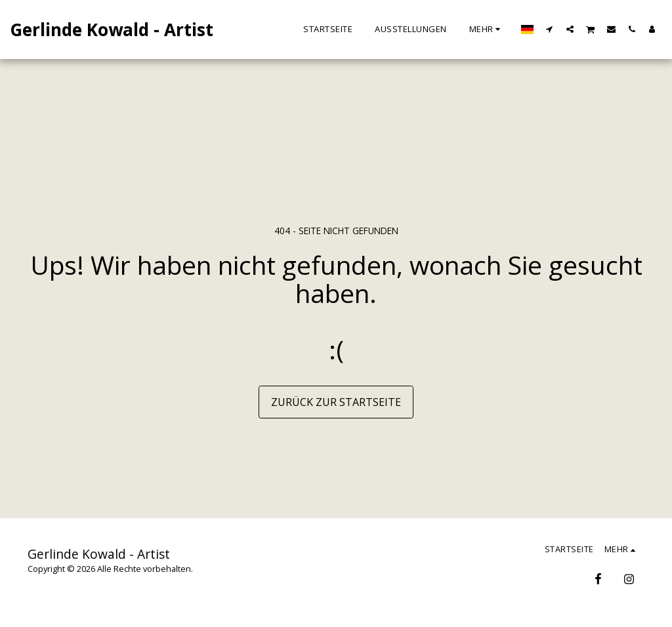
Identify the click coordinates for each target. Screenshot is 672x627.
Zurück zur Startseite (336, 402)
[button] (550, 29)
